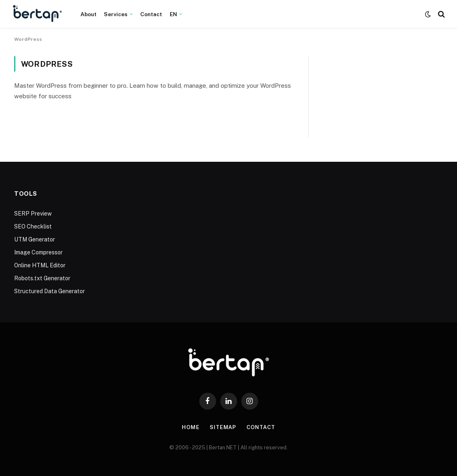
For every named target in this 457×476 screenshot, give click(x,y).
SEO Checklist (33, 226)
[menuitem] (176, 14)
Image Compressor (38, 252)
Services (116, 14)
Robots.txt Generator (42, 278)
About (89, 14)
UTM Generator (35, 239)
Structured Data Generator (49, 291)
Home (191, 427)
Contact (151, 14)
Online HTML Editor (40, 265)
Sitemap (223, 427)
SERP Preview (33, 214)
